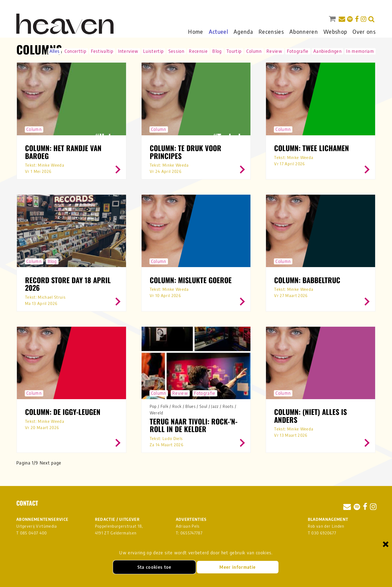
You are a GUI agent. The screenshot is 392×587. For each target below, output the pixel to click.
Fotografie (298, 51)
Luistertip (153, 51)
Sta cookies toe (154, 567)
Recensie (198, 51)
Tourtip (234, 51)
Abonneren (304, 31)
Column (254, 51)
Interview (128, 51)
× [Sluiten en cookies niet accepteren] (386, 544)
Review (274, 51)
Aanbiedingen (327, 51)
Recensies (271, 31)
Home (196, 31)
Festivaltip (102, 51)
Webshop (335, 31)
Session (176, 51)
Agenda (243, 31)
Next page (51, 463)
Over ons (364, 31)
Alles (55, 51)
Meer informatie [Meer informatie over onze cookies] (238, 567)
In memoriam (360, 51)
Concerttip (75, 51)
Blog (217, 51)
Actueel (218, 31)
